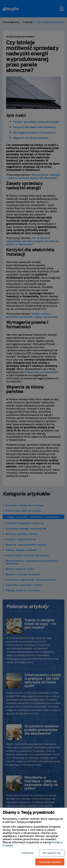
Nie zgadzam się (52, 853)
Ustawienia (27, 853)
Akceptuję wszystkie (50, 862)
